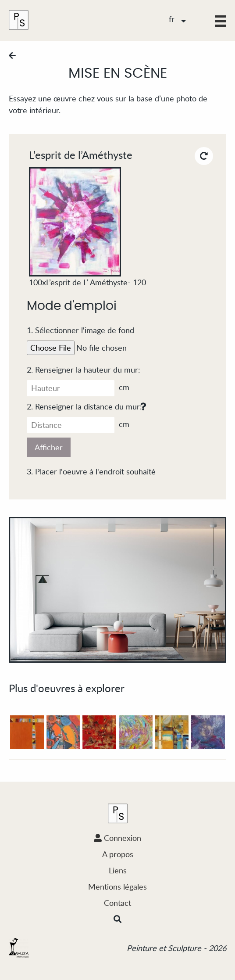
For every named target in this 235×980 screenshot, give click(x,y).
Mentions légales (117, 887)
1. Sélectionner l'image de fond (80, 330)
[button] (221, 21)
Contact (117, 903)
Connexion (117, 838)
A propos (118, 854)
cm (78, 388)
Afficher (49, 447)
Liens (118, 870)
